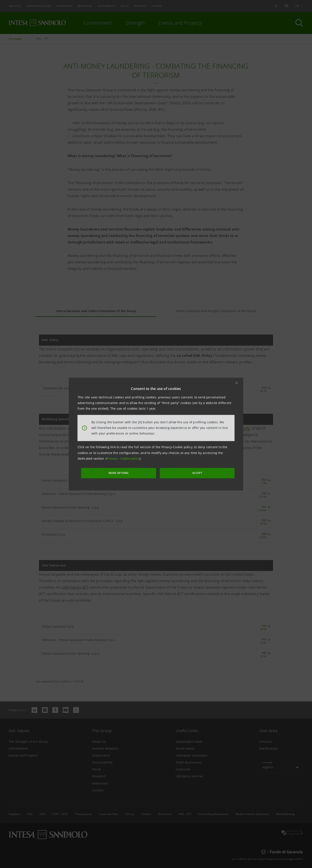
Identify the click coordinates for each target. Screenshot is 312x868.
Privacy (113, 459)
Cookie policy (130, 459)
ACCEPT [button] (187, 472)
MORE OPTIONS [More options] (130, 472)
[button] (237, 383)
